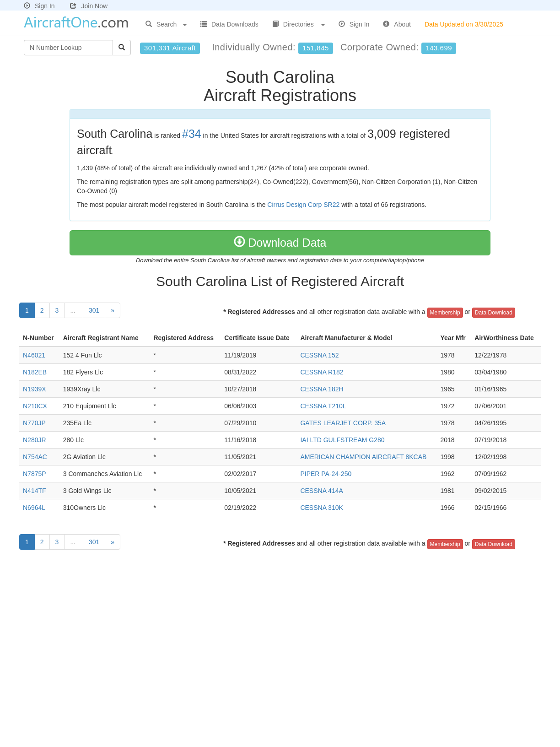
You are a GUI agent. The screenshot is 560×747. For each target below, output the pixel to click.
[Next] (113, 310)
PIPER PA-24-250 (326, 474)
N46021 (34, 355)
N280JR (35, 440)
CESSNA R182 (322, 372)
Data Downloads (229, 24)
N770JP (34, 423)
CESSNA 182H (322, 389)
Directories (299, 24)
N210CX (35, 406)
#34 (192, 134)
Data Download (494, 313)
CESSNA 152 (319, 355)
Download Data (280, 243)
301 (94, 310)
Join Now (89, 6)
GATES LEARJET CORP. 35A (343, 423)
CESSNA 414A (321, 491)
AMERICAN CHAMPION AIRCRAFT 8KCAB (363, 457)
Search (166, 24)
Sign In (39, 6)
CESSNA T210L (323, 406)
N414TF (35, 491)
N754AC (35, 457)
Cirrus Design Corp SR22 (303, 205)
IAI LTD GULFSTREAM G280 (342, 440)
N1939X (35, 389)
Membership (445, 313)
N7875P (35, 474)
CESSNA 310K (321, 508)
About (397, 24)
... (74, 310)
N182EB (35, 372)
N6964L (34, 508)
